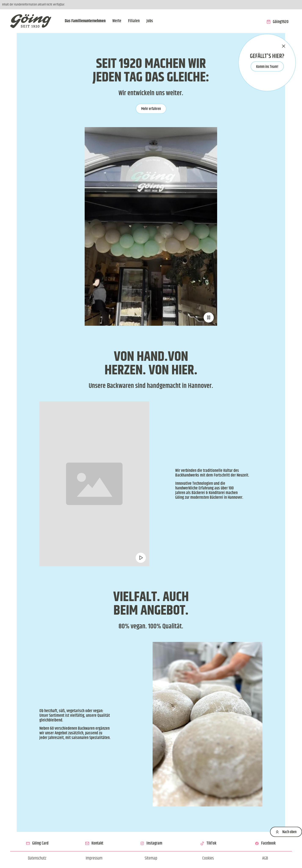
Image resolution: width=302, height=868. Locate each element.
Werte (117, 21)
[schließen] (284, 46)
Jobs (150, 21)
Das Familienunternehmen (85, 21)
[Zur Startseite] (31, 21)
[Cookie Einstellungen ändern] (208, 858)
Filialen (134, 21)
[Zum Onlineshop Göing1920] (277, 21)
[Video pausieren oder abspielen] (209, 317)
